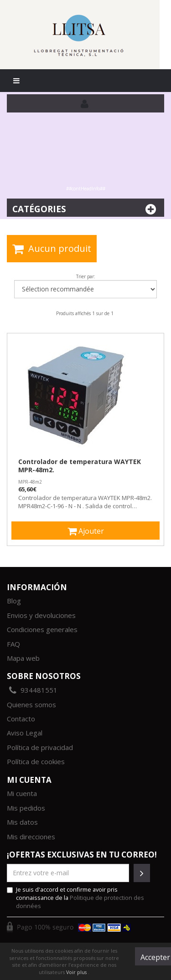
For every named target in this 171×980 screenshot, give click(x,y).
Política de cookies (36, 761)
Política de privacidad (40, 747)
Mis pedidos (26, 808)
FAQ (13, 644)
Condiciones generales (42, 629)
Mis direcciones (31, 837)
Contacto (21, 719)
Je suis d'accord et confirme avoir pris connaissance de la (75, 898)
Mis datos (22, 822)
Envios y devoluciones (41, 615)
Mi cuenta (22, 793)
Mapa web (23, 658)
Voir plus (77, 972)
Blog (14, 601)
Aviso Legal (25, 733)
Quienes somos (31, 704)
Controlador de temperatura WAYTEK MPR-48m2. (80, 466)
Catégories (85, 209)
